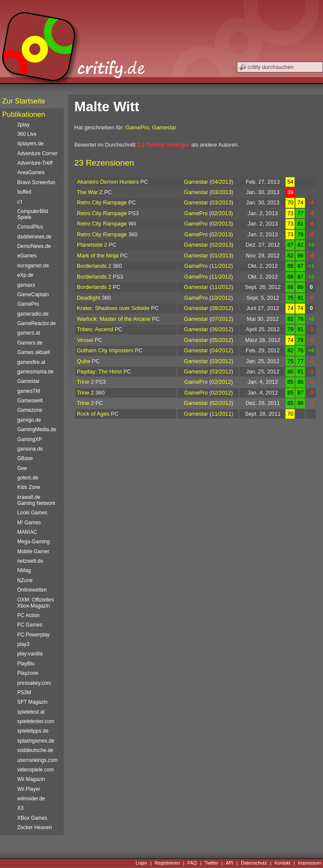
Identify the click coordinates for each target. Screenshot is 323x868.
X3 (20, 808)
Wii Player (29, 789)
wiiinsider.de (31, 799)
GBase (25, 458)
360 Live (27, 134)
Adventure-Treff (35, 163)
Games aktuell (34, 352)
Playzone (28, 673)
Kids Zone (29, 487)
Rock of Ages (93, 414)
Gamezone (30, 410)
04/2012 (221, 350)
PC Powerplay (33, 635)
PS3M (24, 693)
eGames (27, 256)
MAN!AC (27, 532)
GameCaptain (33, 295)
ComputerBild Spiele (33, 214)
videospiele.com (36, 770)
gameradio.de (33, 314)
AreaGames (31, 172)
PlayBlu (26, 664)
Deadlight (89, 298)
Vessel (85, 340)
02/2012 (221, 382)
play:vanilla (30, 654)
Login (141, 863)
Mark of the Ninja (98, 255)
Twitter (211, 863)
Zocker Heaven (35, 827)
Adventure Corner (37, 154)
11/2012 (221, 266)
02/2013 (221, 213)
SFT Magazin (32, 702)
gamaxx (26, 285)
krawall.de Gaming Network (36, 500)
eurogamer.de (33, 266)
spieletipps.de (33, 731)
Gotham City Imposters (105, 350)
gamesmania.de (36, 372)
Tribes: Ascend (95, 329)
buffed (24, 192)
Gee (22, 468)
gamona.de (30, 449)
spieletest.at (31, 712)
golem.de (28, 478)
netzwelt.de (30, 561)
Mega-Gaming (33, 542)
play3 (23, 644)
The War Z (90, 192)
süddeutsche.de (35, 750)
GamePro (137, 127)
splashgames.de (36, 741)
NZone (25, 580)
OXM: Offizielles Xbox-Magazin (36, 603)
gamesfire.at (31, 362)
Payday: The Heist (99, 371)
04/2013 (221, 182)
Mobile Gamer (33, 552)
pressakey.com (34, 683)
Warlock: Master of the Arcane (114, 319)
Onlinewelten (32, 590)
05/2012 (221, 340)
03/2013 (221, 192)
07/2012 (221, 319)
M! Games (29, 523)
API (230, 863)
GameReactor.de (37, 323)
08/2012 (221, 308)
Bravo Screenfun (36, 182)
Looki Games (32, 513)
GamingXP (30, 439)
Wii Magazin (31, 779)
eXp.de (25, 275)
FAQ (192, 863)
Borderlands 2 (94, 266)
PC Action (28, 615)
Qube (84, 361)
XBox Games (32, 818)
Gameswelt (30, 401)
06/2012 (221, 329)
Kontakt (282, 863)
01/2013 (221, 255)
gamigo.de (29, 420)
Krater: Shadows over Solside (113, 308)
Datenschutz (254, 863)
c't (20, 202)
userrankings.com (37, 760)
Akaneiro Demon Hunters (108, 182)
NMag (24, 570)
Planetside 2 (92, 245)
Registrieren (167, 863)
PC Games (30, 625)
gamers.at (29, 333)
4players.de (30, 144)
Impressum (310, 863)
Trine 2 (85, 382)
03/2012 (221, 361)
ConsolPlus (30, 227)
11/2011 (221, 414)
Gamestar (164, 127)
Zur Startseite (24, 101)
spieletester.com (36, 721)
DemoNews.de (34, 246)
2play (23, 125)
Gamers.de (30, 343)
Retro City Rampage (102, 202)
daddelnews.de (34, 237)
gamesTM (29, 391)
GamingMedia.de (37, 429)
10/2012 (221, 298)
